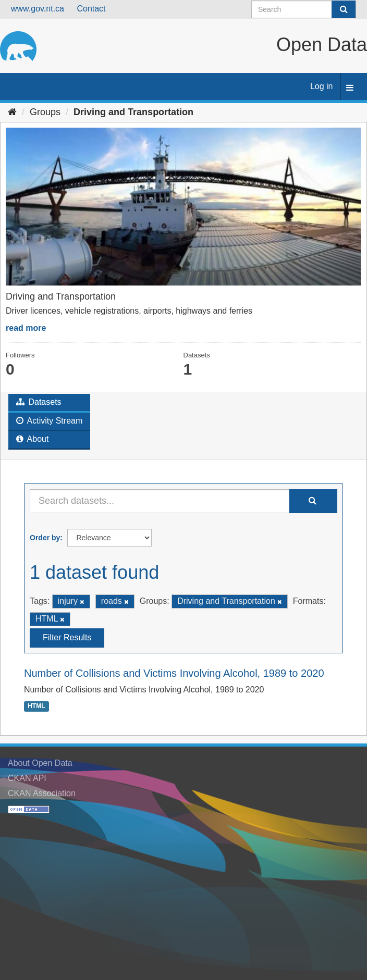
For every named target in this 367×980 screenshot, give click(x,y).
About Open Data (40, 763)
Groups (45, 112)
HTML (36, 706)
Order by (45, 538)
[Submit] (344, 9)
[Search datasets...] (160, 501)
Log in (322, 86)
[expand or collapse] (350, 88)
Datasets (39, 402)
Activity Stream (49, 421)
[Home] (12, 112)
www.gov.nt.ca (38, 9)
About (32, 439)
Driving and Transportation (133, 112)
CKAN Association (42, 793)
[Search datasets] (304, 9)
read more (26, 328)
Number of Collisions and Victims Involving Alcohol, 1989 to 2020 (174, 673)
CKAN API (27, 778)
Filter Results (67, 637)
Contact (91, 9)
